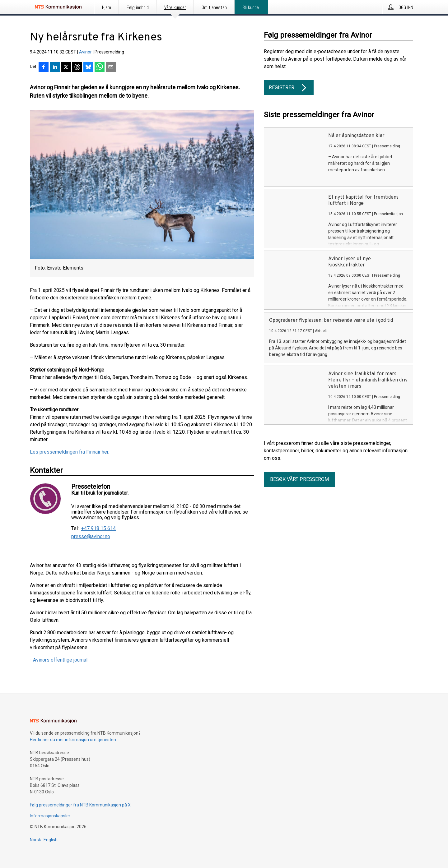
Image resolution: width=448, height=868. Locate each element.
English (51, 840)
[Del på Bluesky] (88, 67)
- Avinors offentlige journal (59, 660)
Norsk (35, 840)
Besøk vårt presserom (299, 479)
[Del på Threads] (77, 67)
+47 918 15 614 (98, 529)
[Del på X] (66, 67)
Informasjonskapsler (50, 816)
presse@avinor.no (91, 537)
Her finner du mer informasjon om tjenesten (73, 740)
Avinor (85, 52)
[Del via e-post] (111, 67)
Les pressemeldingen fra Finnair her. (70, 452)
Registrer (289, 88)
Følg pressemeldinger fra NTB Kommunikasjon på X (80, 805)
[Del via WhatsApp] (100, 67)
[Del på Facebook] (44, 67)
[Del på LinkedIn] (55, 67)
